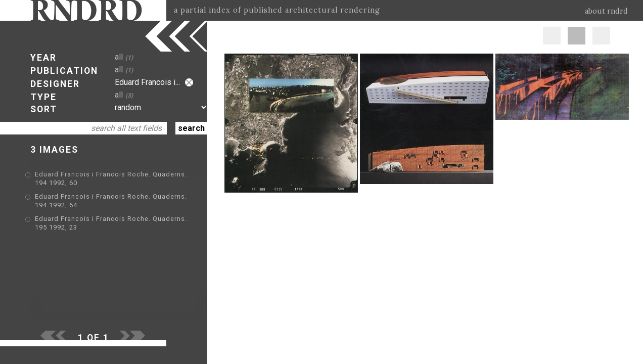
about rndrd (606, 11)
